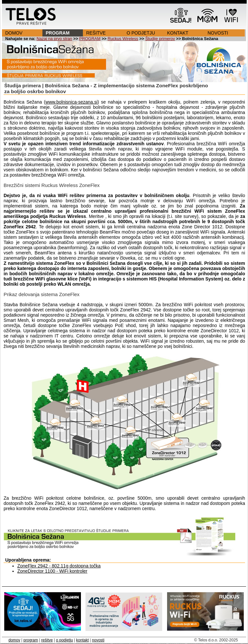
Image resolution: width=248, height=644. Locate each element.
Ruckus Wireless (123, 39)
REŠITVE (96, 33)
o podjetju (64, 640)
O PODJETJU (141, 33)
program (31, 640)
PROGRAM (58, 33)
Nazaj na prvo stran (54, 39)
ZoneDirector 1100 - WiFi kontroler (52, 571)
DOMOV (14, 33)
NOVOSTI (218, 33)
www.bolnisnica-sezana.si (71, 102)
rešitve (47, 640)
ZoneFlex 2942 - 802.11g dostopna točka (59, 566)
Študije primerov (160, 39)
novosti (98, 640)
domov (14, 640)
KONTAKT (178, 33)
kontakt (82, 640)
